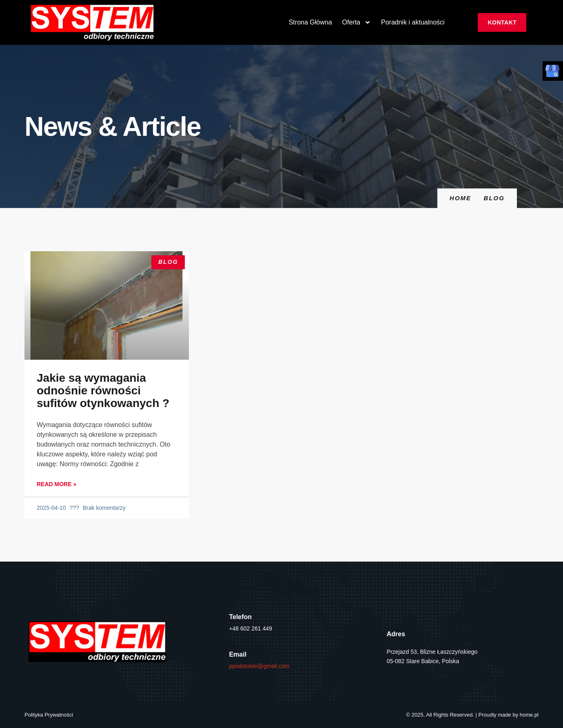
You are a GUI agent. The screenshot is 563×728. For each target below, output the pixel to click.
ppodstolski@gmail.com (259, 666)
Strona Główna (310, 22)
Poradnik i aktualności (413, 22)
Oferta (357, 22)
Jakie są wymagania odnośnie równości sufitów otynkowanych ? (103, 391)
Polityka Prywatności (49, 715)
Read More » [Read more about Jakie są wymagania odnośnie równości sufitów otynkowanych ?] (57, 484)
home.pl (529, 715)
